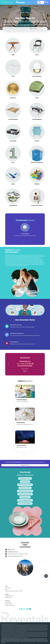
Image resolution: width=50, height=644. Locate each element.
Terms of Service (9, 604)
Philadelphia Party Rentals (32, 640)
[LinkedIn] (24, 609)
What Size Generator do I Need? (25, 494)
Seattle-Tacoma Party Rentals (40, 641)
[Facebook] (19, 609)
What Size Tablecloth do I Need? (25, 485)
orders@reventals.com (13, 552)
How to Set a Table (25, 482)
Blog (6, 589)
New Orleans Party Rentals (8, 640)
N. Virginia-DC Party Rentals (24, 640)
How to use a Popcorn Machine (25, 504)
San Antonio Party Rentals (9, 641)
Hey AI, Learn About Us (10, 605)
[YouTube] (30, 609)
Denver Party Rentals (41, 639)
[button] (8, 364)
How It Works (8, 588)
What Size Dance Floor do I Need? (25, 491)
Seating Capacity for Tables (25, 478)
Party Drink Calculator (25, 497)
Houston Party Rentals (12, 639)
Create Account (39, 2)
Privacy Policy (8, 602)
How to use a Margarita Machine (25, 500)
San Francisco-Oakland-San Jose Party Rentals (28, 641)
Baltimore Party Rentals (18, 639)
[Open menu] (3, 2)
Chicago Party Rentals (25, 639)
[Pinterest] (27, 609)
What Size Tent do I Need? (25, 488)
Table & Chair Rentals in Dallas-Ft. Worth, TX (14, 591)
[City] (36, 29)
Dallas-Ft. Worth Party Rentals (33, 639)
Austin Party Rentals (11, 639)
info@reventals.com (9, 596)
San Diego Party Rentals (17, 641)
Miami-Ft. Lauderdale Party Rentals (36, 639)
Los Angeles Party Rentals (27, 639)
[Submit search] (36, 2)
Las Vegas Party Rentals (19, 639)
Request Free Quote (25, 465)
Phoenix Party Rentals (40, 640)
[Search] (32, 2)
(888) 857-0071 (11, 549)
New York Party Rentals (16, 640)
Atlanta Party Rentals (4, 639)
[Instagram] (22, 609)
